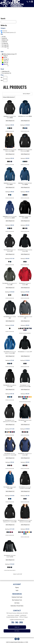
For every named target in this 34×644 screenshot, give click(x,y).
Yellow (5, 61)
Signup (17, 587)
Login (17, 590)
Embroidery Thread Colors (17, 606)
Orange (5, 59)
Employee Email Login (17, 597)
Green (5, 63)
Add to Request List (10, 121)
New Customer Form (17, 600)
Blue (5, 64)
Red (5, 57)
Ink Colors (17, 603)
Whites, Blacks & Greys (9, 54)
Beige (5, 56)
